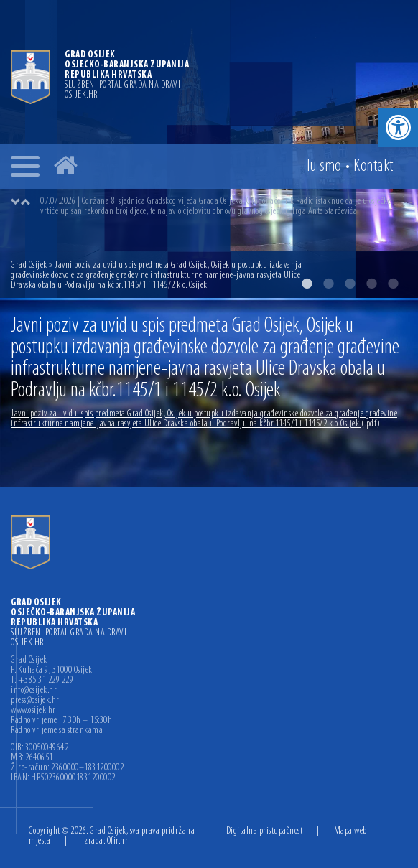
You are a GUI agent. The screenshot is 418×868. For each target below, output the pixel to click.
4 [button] (371, 284)
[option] (223, 207)
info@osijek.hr (34, 691)
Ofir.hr (118, 841)
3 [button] (350, 284)
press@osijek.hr (35, 701)
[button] (398, 127)
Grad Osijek (30, 265)
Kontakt (373, 167)
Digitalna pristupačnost (265, 831)
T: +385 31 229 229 (42, 681)
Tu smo (324, 167)
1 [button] (307, 284)
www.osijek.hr (33, 711)
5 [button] (393, 284)
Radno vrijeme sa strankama (57, 731)
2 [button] (328, 284)
